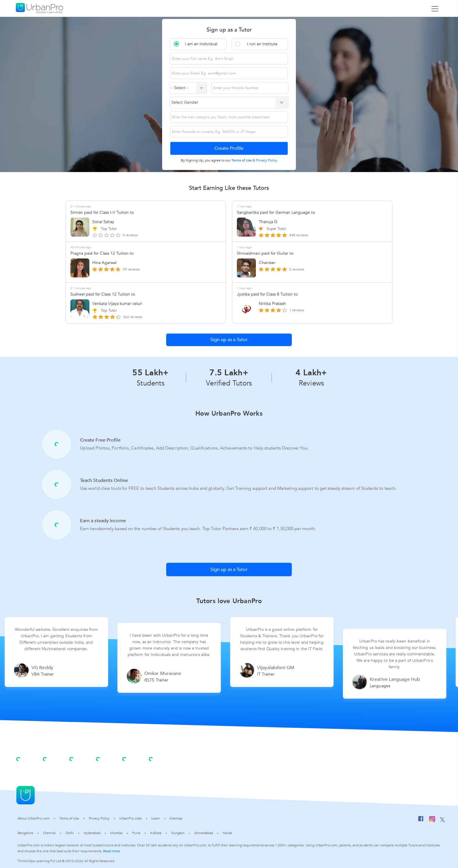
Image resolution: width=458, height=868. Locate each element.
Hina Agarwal (104, 263)
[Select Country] (188, 88)
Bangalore (25, 833)
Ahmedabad (204, 833)
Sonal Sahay (103, 222)
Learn (156, 818)
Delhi (70, 833)
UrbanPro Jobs (130, 818)
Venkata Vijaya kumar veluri (117, 304)
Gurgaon (178, 833)
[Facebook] (421, 820)
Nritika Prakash (272, 304)
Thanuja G (268, 222)
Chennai (49, 833)
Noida (227, 833)
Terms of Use (69, 818)
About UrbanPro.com (34, 818)
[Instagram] (432, 820)
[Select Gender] (229, 103)
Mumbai (116, 833)
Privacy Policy (99, 818)
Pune (136, 833)
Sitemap (176, 818)
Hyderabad (92, 833)
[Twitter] (442, 820)
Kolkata (156, 833)
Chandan (267, 263)
